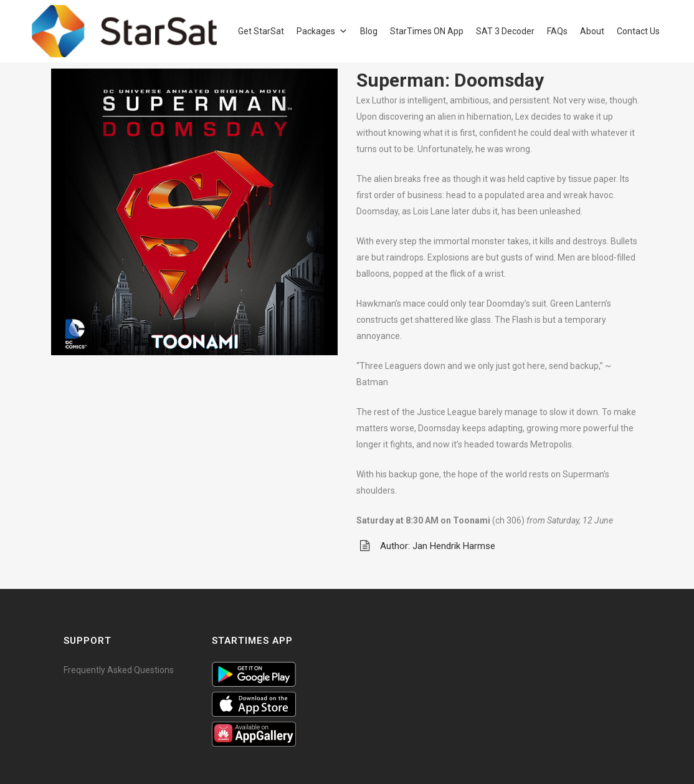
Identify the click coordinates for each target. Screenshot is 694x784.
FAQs (557, 31)
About (592, 31)
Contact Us (638, 31)
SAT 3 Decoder (505, 31)
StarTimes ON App (427, 31)
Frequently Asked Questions (119, 670)
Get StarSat (261, 31)
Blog (369, 31)
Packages (316, 31)
